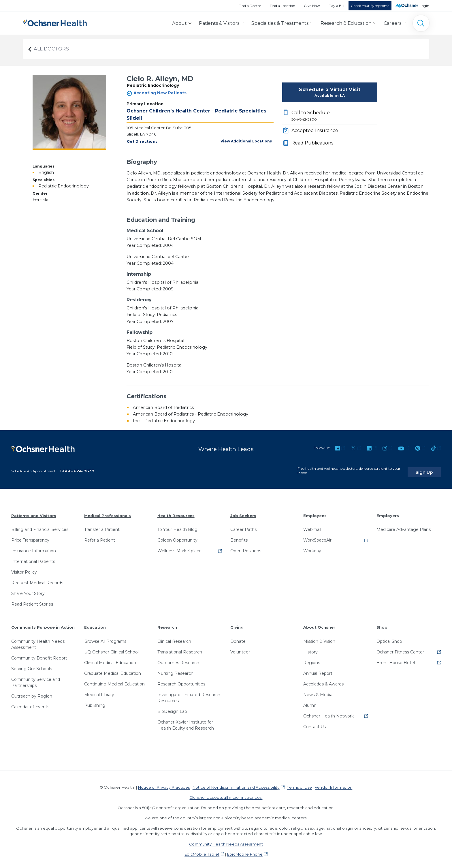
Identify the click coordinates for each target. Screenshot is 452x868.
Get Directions (142, 141)
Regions (312, 660)
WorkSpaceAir (317, 537)
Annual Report (318, 670)
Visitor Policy (24, 569)
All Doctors (48, 49)
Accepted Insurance (315, 130)
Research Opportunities (181, 681)
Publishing (95, 702)
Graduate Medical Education (113, 670)
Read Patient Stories (32, 601)
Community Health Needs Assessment (38, 641)
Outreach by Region (32, 693)
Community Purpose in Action (43, 624)
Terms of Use (300, 784)
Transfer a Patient (102, 527)
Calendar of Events (30, 704)
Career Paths (243, 527)
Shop (382, 624)
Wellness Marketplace (179, 548)
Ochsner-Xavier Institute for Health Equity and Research (186, 722)
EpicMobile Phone (245, 851)
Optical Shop (389, 638)
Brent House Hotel (396, 660)
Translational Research (180, 649)
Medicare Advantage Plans (404, 527)
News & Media (318, 692)
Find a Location (282, 6)
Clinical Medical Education (110, 660)
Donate (238, 638)
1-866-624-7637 (77, 468)
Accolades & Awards (323, 681)
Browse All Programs (105, 638)
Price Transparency (30, 537)
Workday (312, 548)
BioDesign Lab (172, 708)
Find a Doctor (250, 6)
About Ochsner (319, 624)
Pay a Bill (336, 6)
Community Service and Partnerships (36, 679)
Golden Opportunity (177, 537)
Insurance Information (34, 548)
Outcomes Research (178, 660)
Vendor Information (334, 784)
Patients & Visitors (219, 23)
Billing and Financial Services (40, 527)
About (179, 23)
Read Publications (312, 143)
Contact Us (314, 724)
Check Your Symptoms (370, 6)
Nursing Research (175, 670)
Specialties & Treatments (280, 23)
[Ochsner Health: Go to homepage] (55, 22)
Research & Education (346, 23)
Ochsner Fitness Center (400, 649)
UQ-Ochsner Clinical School (111, 649)
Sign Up (430, 469)
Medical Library (99, 692)
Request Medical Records (37, 580)
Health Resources (176, 512)
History (310, 649)
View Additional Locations (246, 141)
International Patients (33, 559)
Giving (237, 624)
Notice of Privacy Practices (164, 784)
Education (95, 624)
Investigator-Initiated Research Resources (189, 695)
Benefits (239, 537)
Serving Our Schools (32, 666)
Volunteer (240, 649)
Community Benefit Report (39, 655)
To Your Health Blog (177, 527)
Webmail (312, 527)
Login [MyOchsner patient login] (424, 6)
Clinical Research (174, 638)
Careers (392, 23)
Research (167, 624)
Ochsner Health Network (328, 713)
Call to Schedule (334, 116)
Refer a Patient (100, 537)
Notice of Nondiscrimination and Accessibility (236, 784)
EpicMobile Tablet (202, 851)
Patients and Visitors (34, 512)
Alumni (310, 702)
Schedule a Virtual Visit (330, 93)
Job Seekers (243, 512)
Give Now (312, 6)
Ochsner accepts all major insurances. (226, 794)
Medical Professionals (108, 512)
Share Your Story (28, 591)
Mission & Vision (319, 638)
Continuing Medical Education (114, 681)
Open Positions (246, 548)
